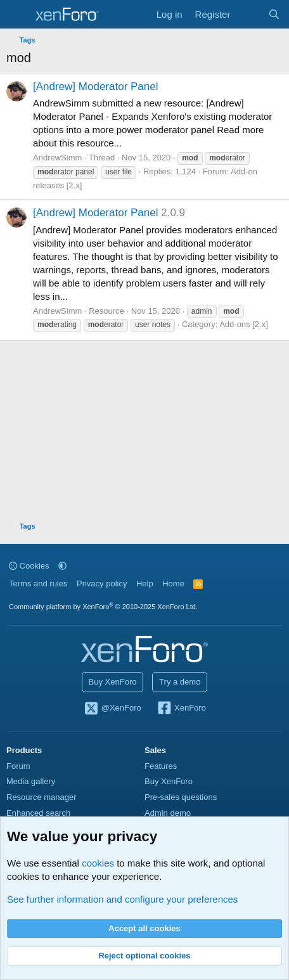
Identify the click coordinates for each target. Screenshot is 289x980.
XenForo (181, 709)
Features (161, 766)
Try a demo (180, 682)
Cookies (29, 566)
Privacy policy (102, 583)
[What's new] (249, 14)
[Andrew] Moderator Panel (96, 87)
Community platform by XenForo (103, 607)
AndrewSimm (57, 158)
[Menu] (17, 15)
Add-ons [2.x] (244, 324)
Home (173, 583)
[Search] (274, 14)
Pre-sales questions (181, 797)
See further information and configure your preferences (122, 899)
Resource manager (42, 797)
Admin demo (168, 813)
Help (145, 583)
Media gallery (31, 781)
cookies (98, 863)
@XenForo (112, 709)
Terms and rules (38, 583)
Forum (18, 766)
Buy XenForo (113, 682)
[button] (62, 566)
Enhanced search (38, 813)
